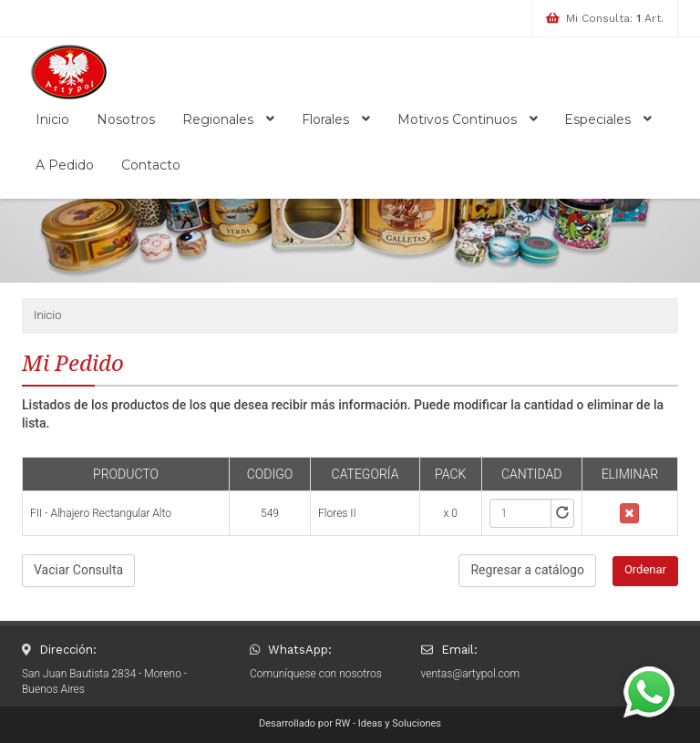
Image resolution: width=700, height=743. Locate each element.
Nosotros (126, 119)
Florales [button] (336, 119)
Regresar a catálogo (527, 570)
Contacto (151, 165)
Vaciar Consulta (78, 570)
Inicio (52, 119)
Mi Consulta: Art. (615, 18)
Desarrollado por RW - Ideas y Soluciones (350, 723)
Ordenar (645, 569)
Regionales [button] (228, 119)
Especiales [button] (608, 119)
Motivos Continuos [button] (468, 119)
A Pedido (65, 165)
